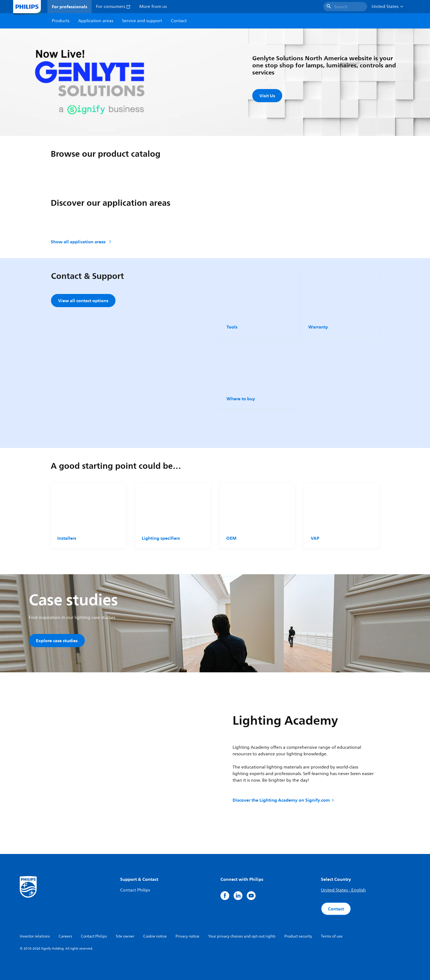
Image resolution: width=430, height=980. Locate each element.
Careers (65, 936)
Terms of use (332, 936)
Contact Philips (135, 890)
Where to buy (241, 399)
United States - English (343, 890)
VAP (315, 538)
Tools (232, 327)
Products (61, 21)
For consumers (113, 7)
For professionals (70, 7)
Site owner (125, 936)
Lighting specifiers (161, 538)
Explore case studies (57, 641)
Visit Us (267, 96)
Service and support (142, 21)
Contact (336, 909)
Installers (67, 538)
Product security (298, 936)
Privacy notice (187, 936)
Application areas (96, 21)
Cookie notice (155, 936)
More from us (153, 7)
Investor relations (35, 936)
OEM (231, 538)
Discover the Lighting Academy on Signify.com (284, 800)
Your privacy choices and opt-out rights (242, 936)
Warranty (318, 327)
